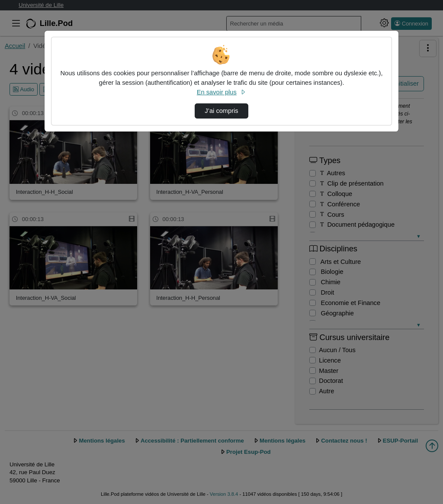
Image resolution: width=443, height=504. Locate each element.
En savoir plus (221, 92)
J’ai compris (221, 111)
